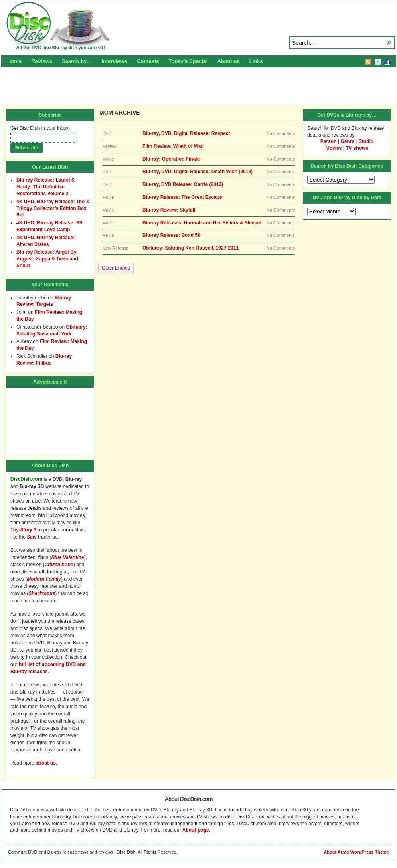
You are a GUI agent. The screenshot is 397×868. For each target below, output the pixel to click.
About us (228, 61)
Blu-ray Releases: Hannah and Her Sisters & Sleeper (202, 223)
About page (196, 830)
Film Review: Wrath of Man (173, 146)
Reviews (42, 61)
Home (14, 61)
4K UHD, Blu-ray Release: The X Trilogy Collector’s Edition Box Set (53, 208)
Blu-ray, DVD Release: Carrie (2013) (183, 184)
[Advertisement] (199, 85)
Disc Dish (198, 26)
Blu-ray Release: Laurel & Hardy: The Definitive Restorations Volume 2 (46, 187)
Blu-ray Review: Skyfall (169, 210)
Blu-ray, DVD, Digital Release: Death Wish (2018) (197, 172)
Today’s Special (188, 61)
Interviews (114, 61)
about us (46, 763)
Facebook (387, 62)
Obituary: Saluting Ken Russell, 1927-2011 (190, 248)
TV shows (357, 148)
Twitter (378, 62)
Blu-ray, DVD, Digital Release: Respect (186, 133)
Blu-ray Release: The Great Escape (182, 197)
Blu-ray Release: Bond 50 (171, 235)
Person (329, 141)
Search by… (77, 61)
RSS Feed (368, 62)
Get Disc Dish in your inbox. (40, 128)
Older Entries (116, 268)
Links (256, 61)
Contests (148, 61)
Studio (366, 141)
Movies (334, 148)
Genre (347, 141)
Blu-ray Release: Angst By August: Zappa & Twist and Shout (47, 259)
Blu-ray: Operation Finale (171, 159)
